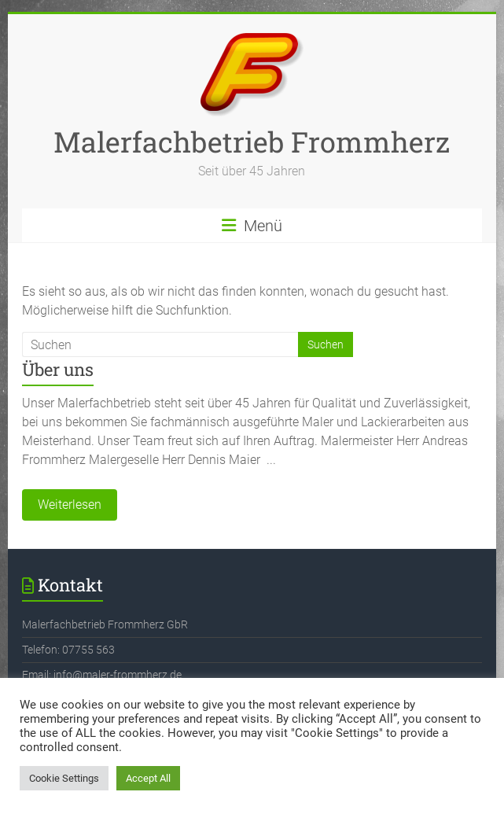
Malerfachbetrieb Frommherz (252, 142)
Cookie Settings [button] (64, 778)
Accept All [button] (148, 778)
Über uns (58, 369)
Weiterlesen (70, 505)
